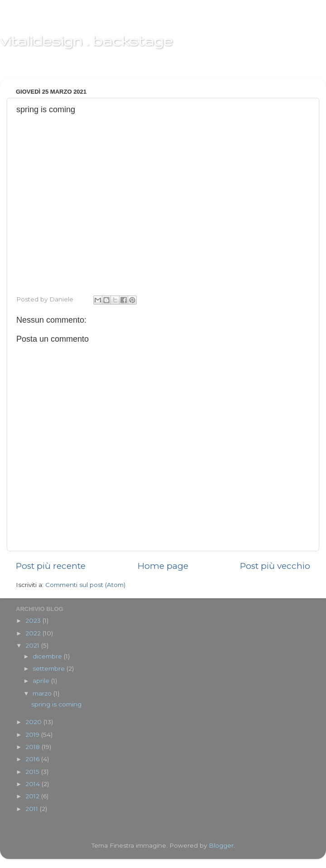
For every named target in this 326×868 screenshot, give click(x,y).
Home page (163, 566)
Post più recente (51, 566)
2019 (33, 734)
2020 (34, 722)
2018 (34, 747)
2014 (34, 784)
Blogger (221, 845)
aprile (42, 681)
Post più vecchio (275, 566)
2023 (34, 620)
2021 (33, 645)
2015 (33, 772)
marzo (43, 693)
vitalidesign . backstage (86, 41)
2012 (33, 796)
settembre (50, 668)
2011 (33, 809)
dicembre (48, 656)
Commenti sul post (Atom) (85, 585)
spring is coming (56, 704)
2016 (33, 759)
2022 (34, 633)
